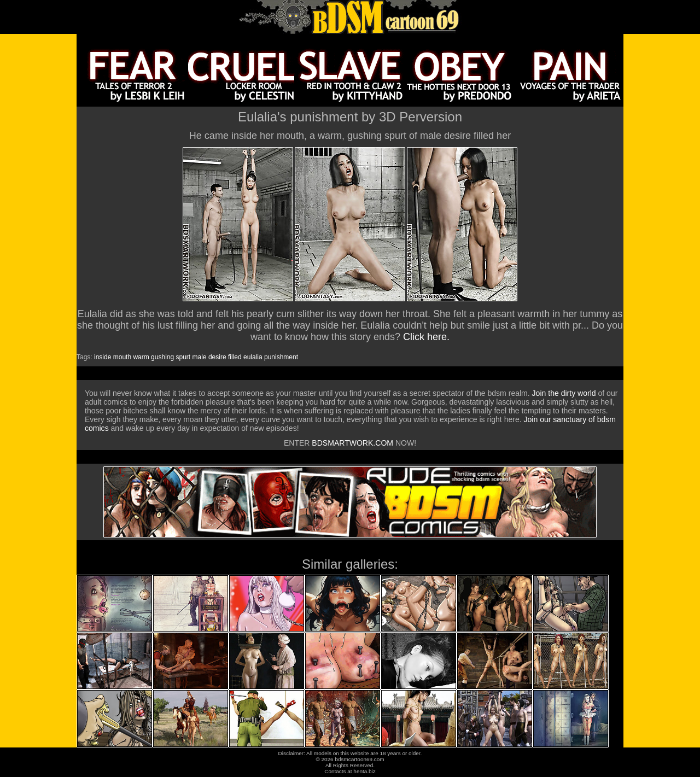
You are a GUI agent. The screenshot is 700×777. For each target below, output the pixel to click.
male (200, 357)
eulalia (253, 357)
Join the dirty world (564, 393)
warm (141, 357)
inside (103, 357)
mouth (122, 357)
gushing (162, 357)
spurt (183, 357)
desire (217, 357)
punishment (281, 357)
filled (235, 357)
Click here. (426, 337)
